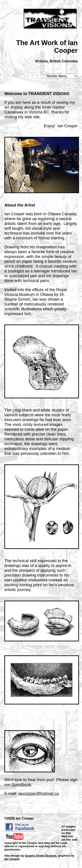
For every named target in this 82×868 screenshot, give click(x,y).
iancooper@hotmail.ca (38, 793)
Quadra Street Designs (41, 856)
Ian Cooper (12, 859)
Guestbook (21, 784)
